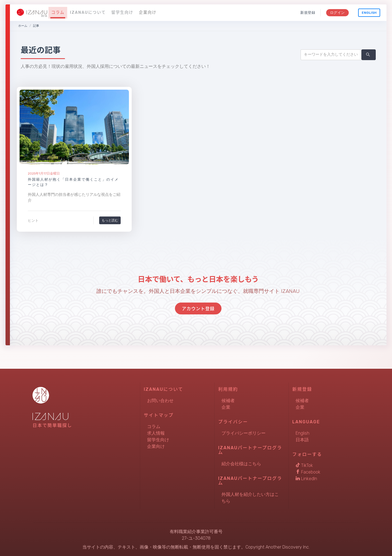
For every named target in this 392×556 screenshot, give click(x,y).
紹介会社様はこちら (241, 464)
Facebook (308, 472)
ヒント (33, 220)
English (369, 13)
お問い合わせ (160, 401)
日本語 (302, 440)
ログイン (337, 13)
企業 (226, 407)
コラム (58, 13)
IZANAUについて (88, 13)
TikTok (304, 465)
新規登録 (308, 13)
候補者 (228, 401)
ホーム (23, 26)
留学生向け (122, 13)
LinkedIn (306, 479)
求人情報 (156, 433)
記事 (36, 26)
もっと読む (110, 220)
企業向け (148, 13)
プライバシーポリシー (244, 433)
